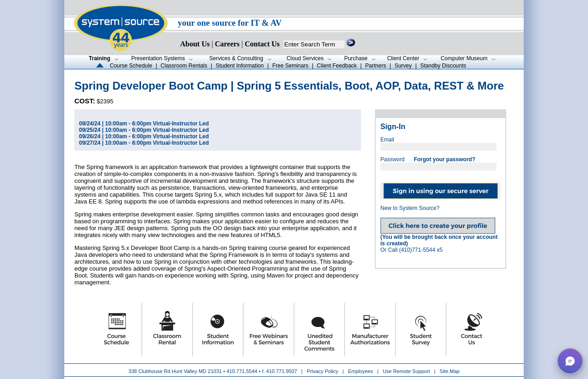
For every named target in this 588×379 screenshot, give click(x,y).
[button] (570, 361)
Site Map (449, 371)
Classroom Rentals (184, 66)
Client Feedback (337, 66)
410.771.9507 (281, 371)
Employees (361, 371)
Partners (376, 66)
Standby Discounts (443, 66)
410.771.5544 (242, 371)
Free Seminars (291, 66)
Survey (403, 66)
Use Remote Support (406, 371)
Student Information (240, 66)
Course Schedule (131, 66)
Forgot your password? (445, 159)
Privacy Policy (323, 371)
